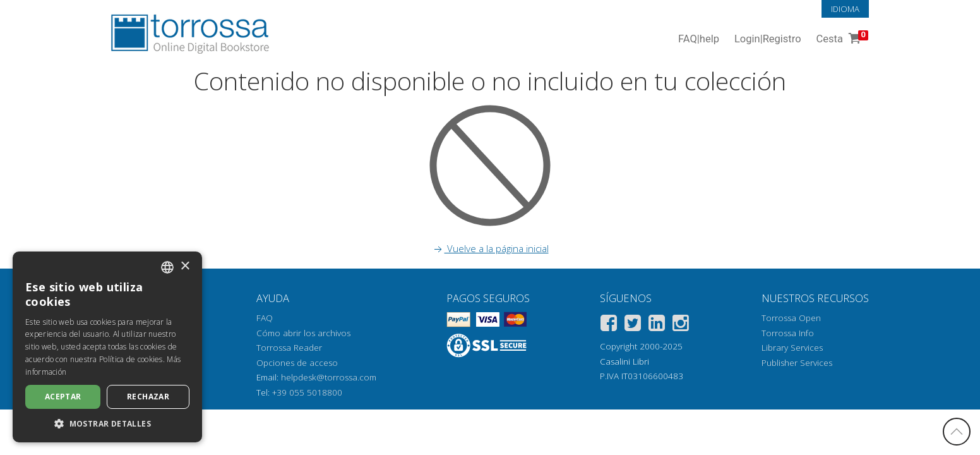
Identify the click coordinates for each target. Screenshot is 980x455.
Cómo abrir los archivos (303, 333)
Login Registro (768, 39)
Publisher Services (797, 363)
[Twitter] (633, 325)
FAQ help (699, 39)
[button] (107, 423)
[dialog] (107, 347)
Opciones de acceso (297, 363)
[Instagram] (681, 325)
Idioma (845, 9)
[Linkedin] (657, 325)
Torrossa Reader (289, 348)
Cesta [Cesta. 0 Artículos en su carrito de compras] (841, 39)
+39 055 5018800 (307, 392)
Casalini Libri (624, 361)
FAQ (265, 318)
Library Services (792, 348)
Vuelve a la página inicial (490, 248)
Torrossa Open (791, 318)
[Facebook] (609, 325)
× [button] (185, 266)
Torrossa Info (788, 333)
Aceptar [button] (63, 397)
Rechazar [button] (148, 397)
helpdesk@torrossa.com (329, 377)
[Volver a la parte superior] (957, 432)
